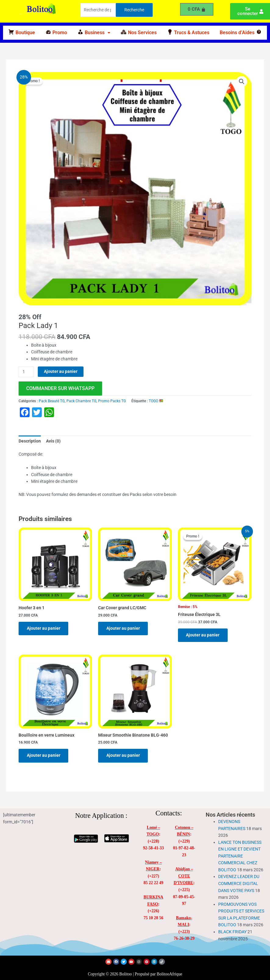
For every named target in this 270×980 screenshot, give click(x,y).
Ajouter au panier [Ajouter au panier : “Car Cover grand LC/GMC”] (123, 628)
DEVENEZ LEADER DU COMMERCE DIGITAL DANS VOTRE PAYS (239, 884)
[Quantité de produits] (26, 372)
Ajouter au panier (61, 371)
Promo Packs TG (112, 401)
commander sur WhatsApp (60, 388)
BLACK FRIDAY (232, 932)
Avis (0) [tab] (53, 441)
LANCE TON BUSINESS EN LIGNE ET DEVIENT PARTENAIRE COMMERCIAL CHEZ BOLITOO (240, 857)
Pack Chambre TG (81, 401)
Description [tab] (30, 441)
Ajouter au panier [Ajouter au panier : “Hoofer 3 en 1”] (44, 628)
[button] (94, 33)
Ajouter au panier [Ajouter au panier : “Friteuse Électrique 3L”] (203, 635)
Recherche (134, 10)
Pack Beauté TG (52, 401)
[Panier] (197, 9)
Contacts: (169, 814)
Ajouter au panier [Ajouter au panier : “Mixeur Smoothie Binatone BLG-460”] (123, 756)
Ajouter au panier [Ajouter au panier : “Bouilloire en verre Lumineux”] (44, 756)
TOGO (156, 401)
